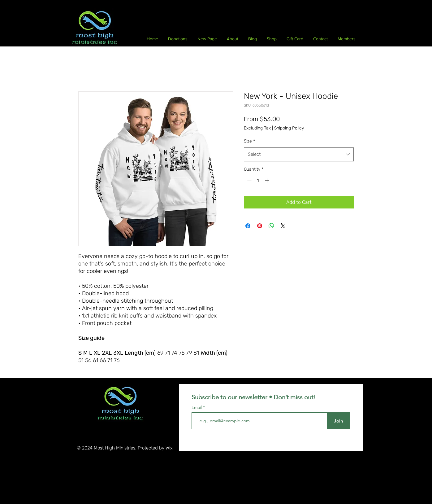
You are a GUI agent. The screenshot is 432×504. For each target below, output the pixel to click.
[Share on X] (283, 226)
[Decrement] (249, 180)
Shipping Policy (289, 128)
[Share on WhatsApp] (271, 226)
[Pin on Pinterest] (260, 226)
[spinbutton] (258, 180)
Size (249, 141)
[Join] (338, 421)
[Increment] (268, 180)
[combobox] (299, 154)
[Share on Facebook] (248, 226)
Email (197, 407)
